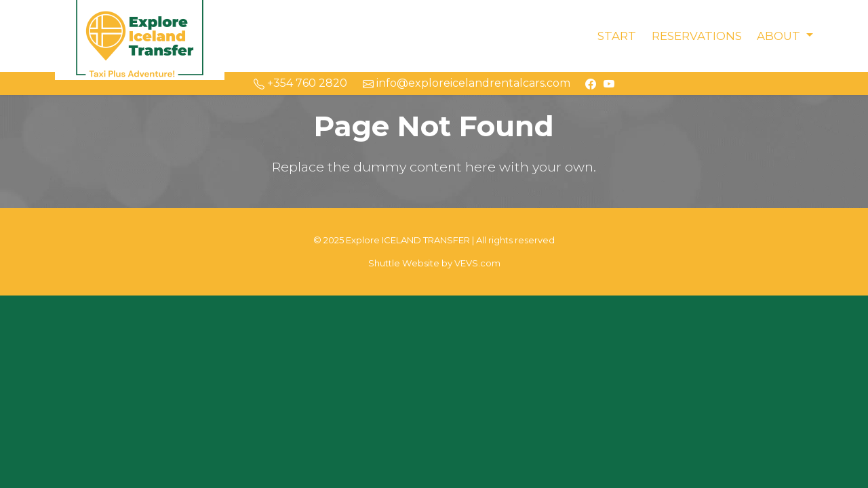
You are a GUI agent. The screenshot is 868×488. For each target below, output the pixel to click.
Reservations (697, 36)
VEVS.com (477, 263)
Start (617, 36)
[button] (785, 36)
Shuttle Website (404, 263)
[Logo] (140, 35)
